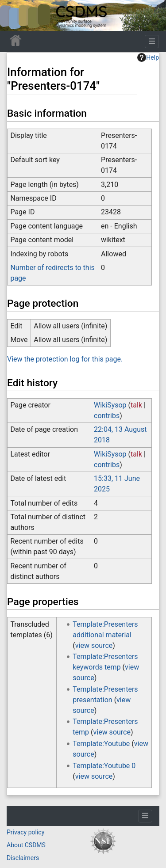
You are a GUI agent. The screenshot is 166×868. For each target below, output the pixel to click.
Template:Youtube (101, 744)
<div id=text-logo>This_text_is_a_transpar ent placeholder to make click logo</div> (14, 15)
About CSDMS (26, 845)
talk (136, 405)
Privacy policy (25, 832)
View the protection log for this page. (65, 359)
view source (94, 645)
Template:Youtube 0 (104, 766)
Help (148, 57)
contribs (107, 416)
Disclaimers (23, 858)
